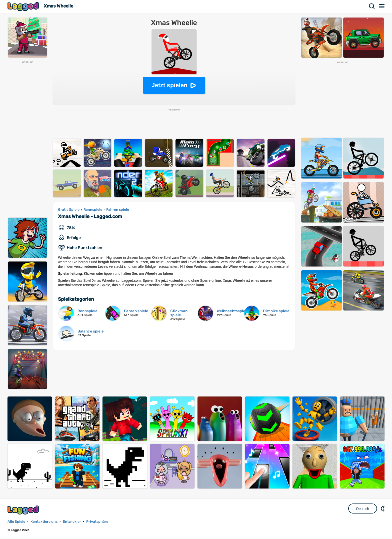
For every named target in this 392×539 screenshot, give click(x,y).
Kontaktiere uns (44, 522)
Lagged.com (24, 510)
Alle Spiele (16, 522)
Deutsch (363, 509)
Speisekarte (382, 6)
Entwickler (72, 522)
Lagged (24, 6)
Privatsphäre (97, 522)
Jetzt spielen (169, 85)
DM (383, 508)
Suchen (372, 6)
